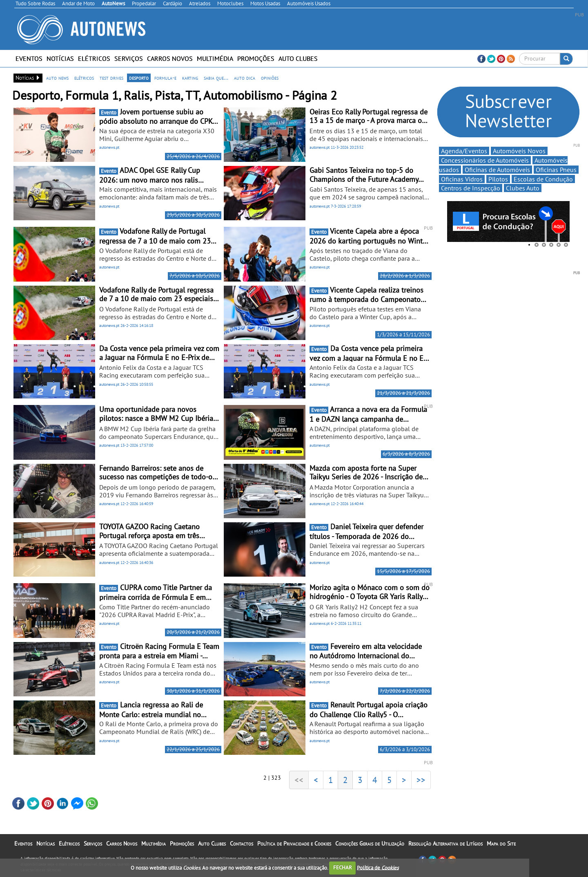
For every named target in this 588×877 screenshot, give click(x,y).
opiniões (270, 78)
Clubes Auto (523, 188)
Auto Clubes (298, 58)
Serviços (129, 58)
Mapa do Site (501, 843)
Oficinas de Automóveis (497, 170)
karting (190, 78)
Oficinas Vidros (462, 179)
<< (299, 780)
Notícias (60, 58)
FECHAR (343, 867)
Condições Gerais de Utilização (370, 843)
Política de (378, 867)
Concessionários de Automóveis (485, 160)
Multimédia (215, 58)
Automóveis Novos (519, 151)
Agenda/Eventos (464, 151)
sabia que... (216, 78)
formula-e (165, 78)
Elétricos (94, 58)
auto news (57, 78)
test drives (111, 78)
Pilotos (498, 179)
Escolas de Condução (543, 179)
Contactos (242, 843)
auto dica (245, 78)
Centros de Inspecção (471, 188)
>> (421, 780)
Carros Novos (170, 58)
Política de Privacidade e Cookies (294, 843)
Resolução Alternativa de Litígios (445, 843)
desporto (139, 78)
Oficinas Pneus (556, 170)
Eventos (29, 58)
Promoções (256, 58)
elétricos (84, 78)
